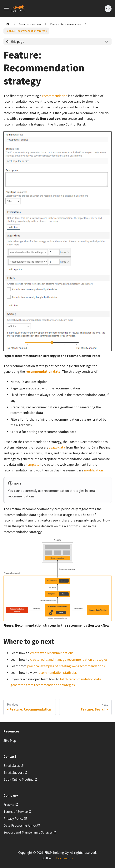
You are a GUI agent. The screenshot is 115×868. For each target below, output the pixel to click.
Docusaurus (65, 858)
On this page (15, 41)
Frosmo (11, 805)
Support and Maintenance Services (30, 832)
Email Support (15, 772)
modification (94, 470)
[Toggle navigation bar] (6, 9)
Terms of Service (17, 812)
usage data (57, 447)
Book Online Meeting (20, 779)
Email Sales (13, 765)
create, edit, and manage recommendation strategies (69, 659)
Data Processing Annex (22, 825)
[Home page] (8, 24)
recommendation (55, 96)
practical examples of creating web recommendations (66, 666)
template (33, 464)
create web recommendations (52, 653)
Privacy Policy (15, 818)
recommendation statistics (57, 673)
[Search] (108, 9)
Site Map (10, 740)
